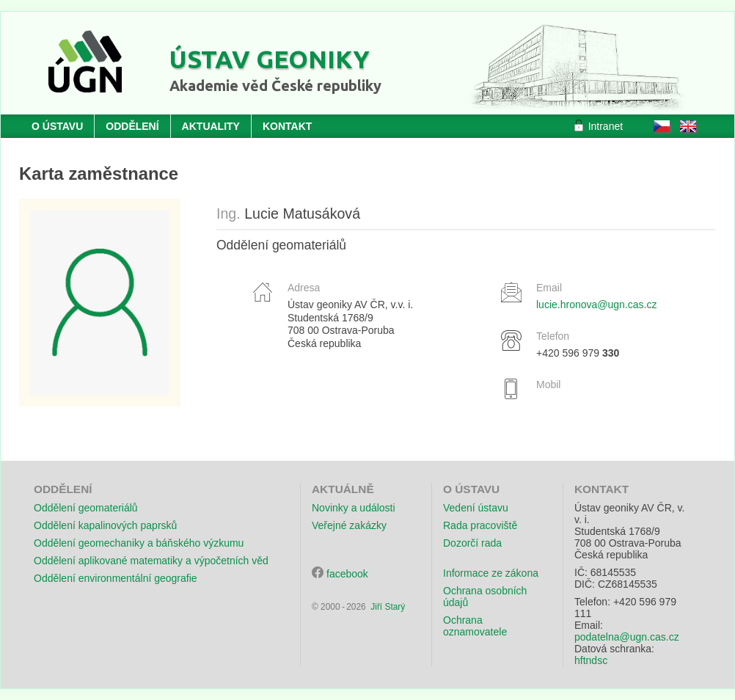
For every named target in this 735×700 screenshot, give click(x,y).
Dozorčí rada (472, 543)
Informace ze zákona (491, 573)
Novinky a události (354, 508)
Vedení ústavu (476, 508)
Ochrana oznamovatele (475, 626)
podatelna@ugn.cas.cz (627, 637)
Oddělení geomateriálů (86, 508)
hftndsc (591, 660)
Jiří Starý (388, 607)
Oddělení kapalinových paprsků (105, 525)
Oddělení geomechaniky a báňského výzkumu (139, 543)
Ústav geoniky (270, 59)
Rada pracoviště (480, 525)
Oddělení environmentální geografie (116, 578)
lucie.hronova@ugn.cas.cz (596, 305)
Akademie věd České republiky (275, 85)
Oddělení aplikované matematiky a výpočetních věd (151, 561)
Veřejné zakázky (349, 525)
